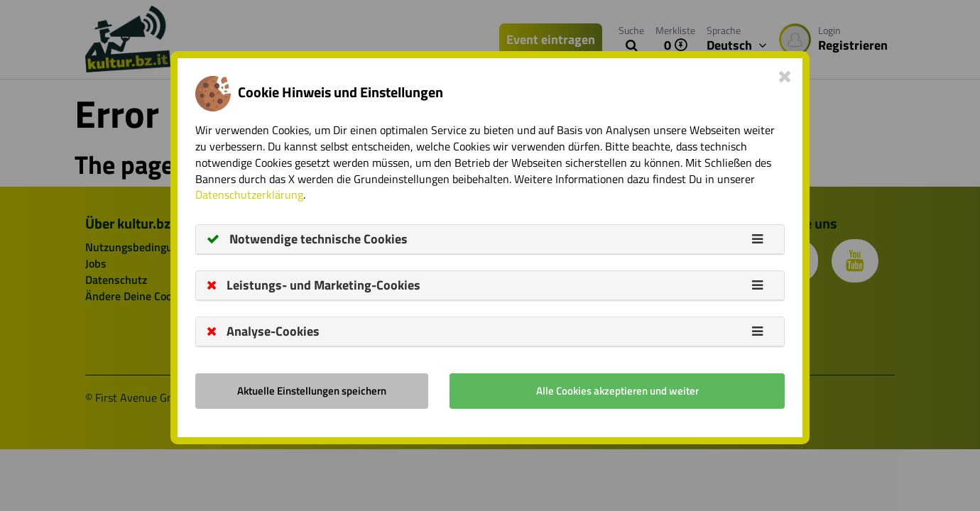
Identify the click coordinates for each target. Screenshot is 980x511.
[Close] (785, 76)
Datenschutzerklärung (249, 194)
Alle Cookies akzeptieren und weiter (617, 391)
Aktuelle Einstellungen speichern (312, 391)
